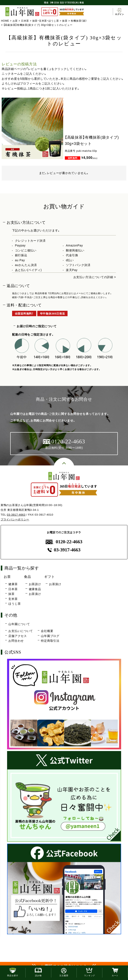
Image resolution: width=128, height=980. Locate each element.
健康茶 (13, 584)
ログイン (120, 12)
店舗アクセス (18, 636)
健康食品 (35, 589)
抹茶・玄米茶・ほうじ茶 (46, 21)
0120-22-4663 (64, 542)
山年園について (19, 624)
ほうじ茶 (14, 604)
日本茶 (25, 21)
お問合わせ (16, 641)
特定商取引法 (50, 641)
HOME (5, 21)
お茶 (15, 21)
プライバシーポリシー (15, 519)
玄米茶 (13, 599)
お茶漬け (35, 594)
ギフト (49, 577)
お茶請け (35, 584)
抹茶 (65, 21)
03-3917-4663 (16, 515)
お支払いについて (21, 631)
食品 (27, 577)
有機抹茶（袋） (79, 21)
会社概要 (47, 631)
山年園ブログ (50, 636)
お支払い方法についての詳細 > (95, 277)
